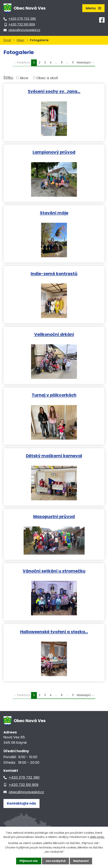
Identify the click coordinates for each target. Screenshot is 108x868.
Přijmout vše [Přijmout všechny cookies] (29, 861)
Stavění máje (54, 213)
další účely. (97, 837)
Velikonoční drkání (54, 334)
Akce (24, 78)
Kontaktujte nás (21, 803)
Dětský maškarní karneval (54, 456)
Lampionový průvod (54, 152)
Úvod (7, 40)
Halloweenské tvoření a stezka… (54, 632)
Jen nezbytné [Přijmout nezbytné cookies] (56, 861)
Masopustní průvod (54, 516)
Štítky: (9, 78)
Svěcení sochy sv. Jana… (54, 91)
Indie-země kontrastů (54, 273)
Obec (20, 40)
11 (73, 63)
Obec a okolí (47, 78)
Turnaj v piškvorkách (54, 395)
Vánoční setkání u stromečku (54, 571)
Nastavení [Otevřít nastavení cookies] (81, 861)
